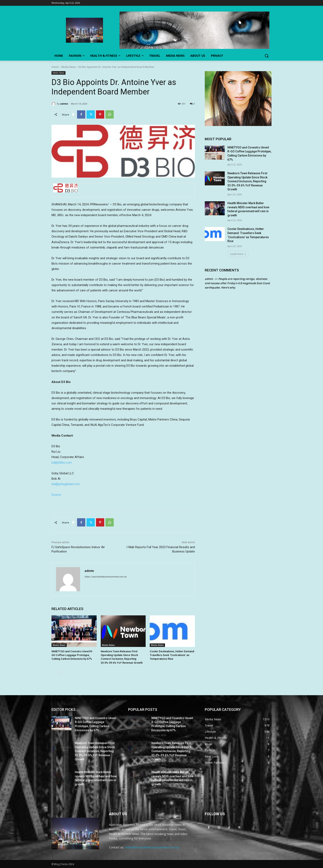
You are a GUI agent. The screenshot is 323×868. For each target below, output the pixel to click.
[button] (267, 56)
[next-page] (61, 673)
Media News (68, 67)
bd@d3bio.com (62, 463)
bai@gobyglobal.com (66, 484)
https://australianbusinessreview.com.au (105, 577)
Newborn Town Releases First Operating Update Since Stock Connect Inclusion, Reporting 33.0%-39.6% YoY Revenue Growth (247, 181)
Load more (238, 254)
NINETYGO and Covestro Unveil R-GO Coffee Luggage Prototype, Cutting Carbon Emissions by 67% (72, 655)
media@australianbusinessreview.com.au (152, 847)
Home (55, 67)
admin (64, 104)
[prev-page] (54, 673)
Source (56, 495)
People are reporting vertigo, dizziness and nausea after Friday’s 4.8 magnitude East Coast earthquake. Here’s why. (237, 283)
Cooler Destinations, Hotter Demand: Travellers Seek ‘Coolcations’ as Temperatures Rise (172, 655)
